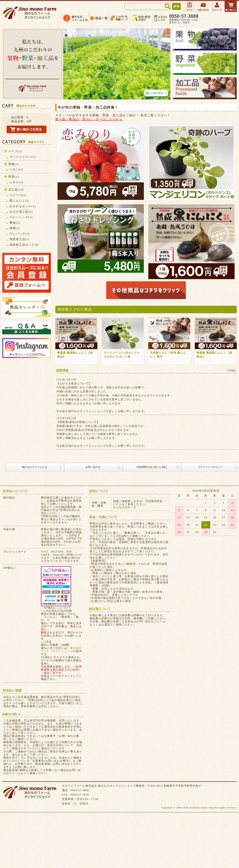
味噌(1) (15, 228)
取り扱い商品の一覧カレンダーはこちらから (89, 119)
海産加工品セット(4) (24, 245)
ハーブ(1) (15, 151)
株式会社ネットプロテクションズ (61, 650)
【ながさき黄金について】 (74, 383)
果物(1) (14, 164)
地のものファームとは (34, 467)
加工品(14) (16, 190)
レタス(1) (16, 182)
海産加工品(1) (19, 239)
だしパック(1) (19, 234)
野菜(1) (14, 177)
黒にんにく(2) (19, 201)
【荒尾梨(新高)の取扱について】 (78, 422)
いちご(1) (16, 169)
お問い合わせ (93, 467)
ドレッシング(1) (21, 217)
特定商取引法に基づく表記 (152, 467)
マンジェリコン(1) (23, 157)
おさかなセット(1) (23, 206)
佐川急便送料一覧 (125, 507)
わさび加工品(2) (21, 212)
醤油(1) (15, 223)
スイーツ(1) (18, 195)
